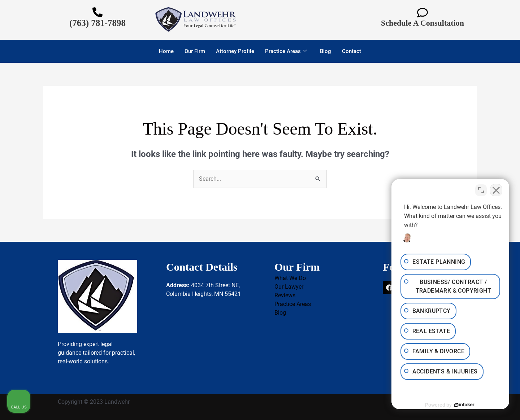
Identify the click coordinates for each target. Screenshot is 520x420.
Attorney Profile (235, 51)
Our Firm (195, 51)
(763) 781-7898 (97, 23)
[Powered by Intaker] (459, 405)
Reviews (285, 295)
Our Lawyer (289, 287)
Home (166, 51)
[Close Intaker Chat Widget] (496, 189)
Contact (352, 51)
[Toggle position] (481, 189)
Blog (326, 51)
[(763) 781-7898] (97, 12)
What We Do (290, 278)
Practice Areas (286, 51)
